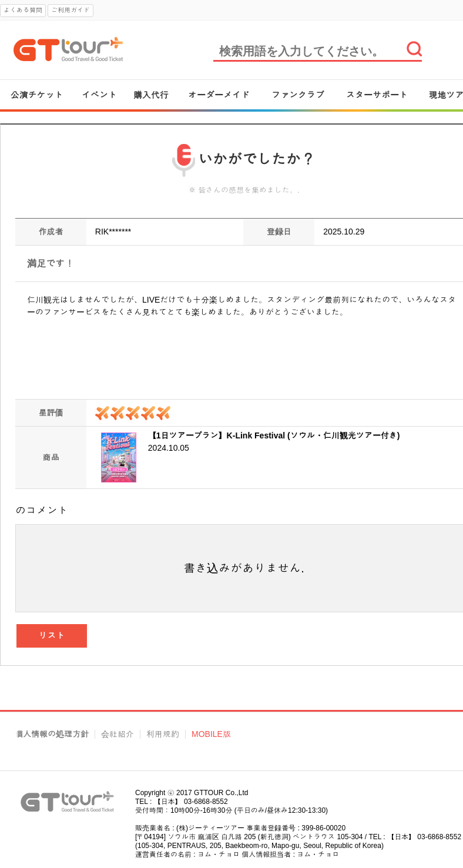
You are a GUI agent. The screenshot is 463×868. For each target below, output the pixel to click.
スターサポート (377, 95)
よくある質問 (23, 10)
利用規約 (163, 734)
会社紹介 (118, 734)
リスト (52, 636)
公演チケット (37, 95)
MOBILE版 (211, 734)
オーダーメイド (219, 95)
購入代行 (151, 95)
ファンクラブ (298, 95)
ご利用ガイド (71, 10)
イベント (99, 95)
